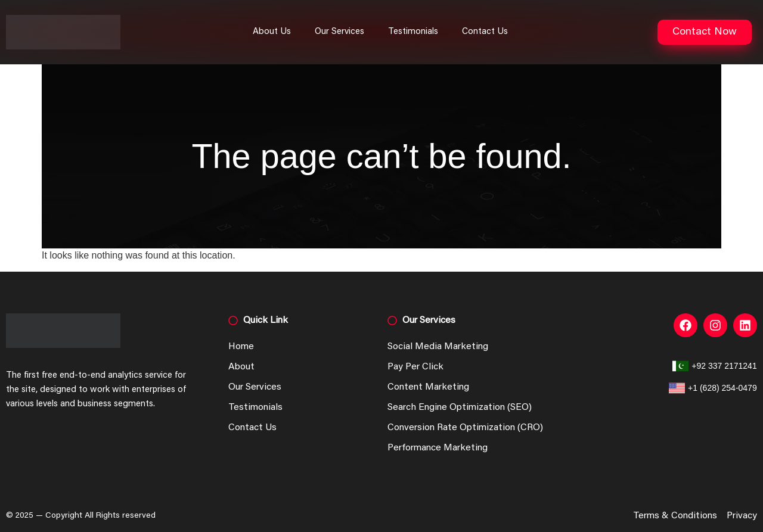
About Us (272, 32)
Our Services (339, 32)
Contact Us (485, 32)
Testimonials (413, 32)
